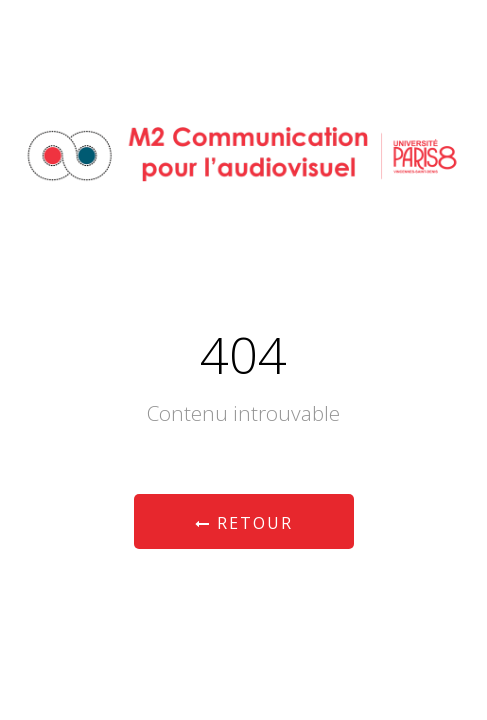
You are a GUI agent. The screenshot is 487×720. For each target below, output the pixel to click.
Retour (244, 523)
